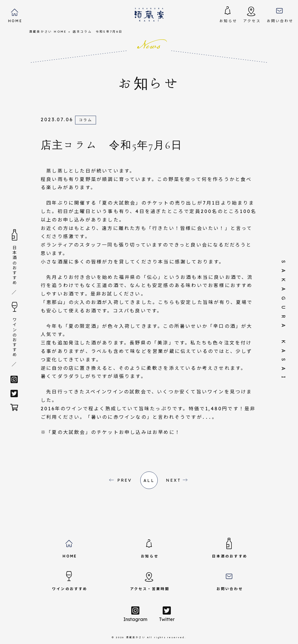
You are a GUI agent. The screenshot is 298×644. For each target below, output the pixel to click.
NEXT (174, 480)
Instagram (135, 614)
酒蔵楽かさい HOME (48, 32)
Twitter (167, 614)
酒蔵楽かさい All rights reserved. (156, 637)
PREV (125, 480)
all (149, 481)
